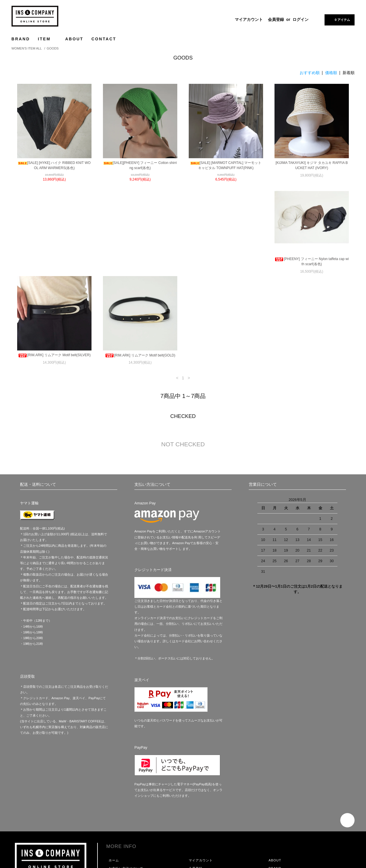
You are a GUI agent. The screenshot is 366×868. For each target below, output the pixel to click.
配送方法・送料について (128, 789)
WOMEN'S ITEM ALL (27, 48)
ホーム (114, 773)
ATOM (205, 805)
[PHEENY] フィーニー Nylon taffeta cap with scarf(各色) (54, 265)
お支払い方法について (126, 781)
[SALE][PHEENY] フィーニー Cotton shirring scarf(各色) (140, 165)
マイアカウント (249, 19)
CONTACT (104, 39)
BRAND (21, 39)
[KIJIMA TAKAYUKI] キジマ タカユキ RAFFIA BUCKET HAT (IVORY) (312, 165)
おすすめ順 (310, 73)
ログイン (301, 19)
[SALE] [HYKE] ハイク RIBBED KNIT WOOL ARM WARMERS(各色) (54, 165)
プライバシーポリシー (126, 805)
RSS (192, 805)
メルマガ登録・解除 (204, 797)
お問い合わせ (119, 813)
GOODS (53, 48)
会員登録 (276, 19)
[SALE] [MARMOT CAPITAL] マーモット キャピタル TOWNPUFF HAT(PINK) (226, 165)
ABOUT (74, 39)
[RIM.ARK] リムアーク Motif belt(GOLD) (226, 263)
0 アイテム (339, 19)
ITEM (48, 39)
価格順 (331, 73)
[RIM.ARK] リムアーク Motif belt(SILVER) (140, 263)
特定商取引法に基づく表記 (129, 797)
